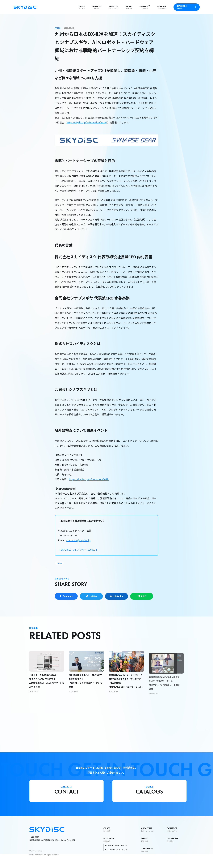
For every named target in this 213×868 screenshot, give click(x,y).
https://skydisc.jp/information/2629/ (87, 122)
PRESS (59, 563)
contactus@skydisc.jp (78, 540)
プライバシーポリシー (37, 851)
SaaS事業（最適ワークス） (116, 845)
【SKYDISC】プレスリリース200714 (78, 550)
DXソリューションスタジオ (116, 849)
